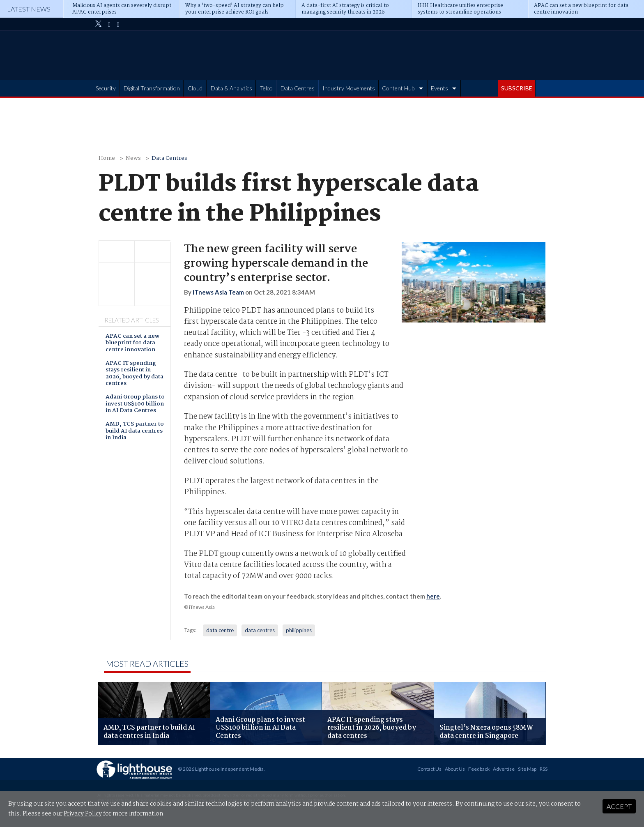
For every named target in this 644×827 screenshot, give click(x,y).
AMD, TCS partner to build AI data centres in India (135, 431)
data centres (260, 630)
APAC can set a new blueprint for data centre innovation (132, 343)
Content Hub (398, 88)
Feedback (479, 769)
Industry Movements (349, 88)
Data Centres (298, 88)
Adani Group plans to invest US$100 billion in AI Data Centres (135, 404)
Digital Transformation (152, 88)
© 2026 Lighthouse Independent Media (221, 769)
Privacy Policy (83, 814)
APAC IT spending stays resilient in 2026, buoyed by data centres (135, 374)
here (433, 596)
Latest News (29, 9)
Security (106, 88)
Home (107, 158)
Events (439, 88)
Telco (266, 88)
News (133, 158)
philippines (299, 630)
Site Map (527, 769)
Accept (619, 806)
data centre (220, 630)
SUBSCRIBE (517, 88)
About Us (455, 769)
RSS (544, 769)
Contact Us (429, 769)
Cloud (195, 88)
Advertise (504, 769)
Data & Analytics (231, 88)
